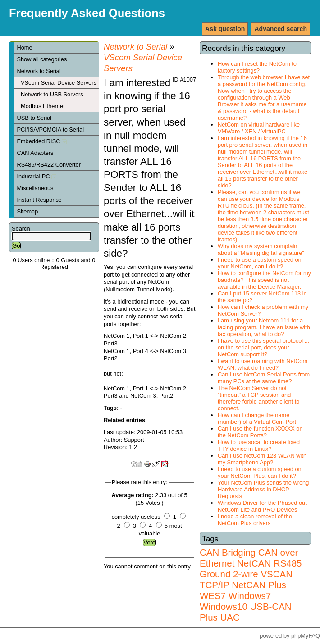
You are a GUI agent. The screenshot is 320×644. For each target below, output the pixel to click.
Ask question (225, 29)
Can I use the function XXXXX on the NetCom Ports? (260, 432)
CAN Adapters (35, 153)
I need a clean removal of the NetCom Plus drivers (255, 520)
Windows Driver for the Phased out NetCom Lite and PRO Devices (262, 506)
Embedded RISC (42, 141)
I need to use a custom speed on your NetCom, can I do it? (260, 263)
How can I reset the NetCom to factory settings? (257, 67)
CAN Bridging (228, 552)
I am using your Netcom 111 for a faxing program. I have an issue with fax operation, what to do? (264, 327)
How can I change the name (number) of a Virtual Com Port (257, 418)
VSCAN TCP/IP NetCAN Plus (246, 579)
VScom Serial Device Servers (59, 83)
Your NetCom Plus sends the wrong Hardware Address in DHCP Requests (263, 489)
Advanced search (281, 29)
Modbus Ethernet (43, 106)
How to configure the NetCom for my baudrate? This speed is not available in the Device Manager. (264, 280)
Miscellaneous (35, 188)
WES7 (213, 596)
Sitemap (27, 211)
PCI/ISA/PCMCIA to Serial (50, 129)
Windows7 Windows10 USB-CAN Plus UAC (246, 606)
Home (24, 48)
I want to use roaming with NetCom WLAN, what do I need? (263, 364)
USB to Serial (34, 118)
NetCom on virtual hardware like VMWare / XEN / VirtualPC (259, 128)
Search (21, 229)
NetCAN (254, 563)
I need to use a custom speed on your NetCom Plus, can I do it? (260, 472)
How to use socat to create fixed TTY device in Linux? (259, 445)
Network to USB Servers (52, 94)
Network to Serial (39, 71)
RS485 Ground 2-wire (251, 569)
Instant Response (39, 200)
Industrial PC (37, 176)
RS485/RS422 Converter (49, 165)
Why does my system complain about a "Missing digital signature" (261, 249)
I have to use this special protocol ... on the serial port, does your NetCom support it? (263, 347)
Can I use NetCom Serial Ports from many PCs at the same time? (264, 378)
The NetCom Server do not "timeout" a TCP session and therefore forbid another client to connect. (258, 398)
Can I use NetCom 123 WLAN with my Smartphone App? (262, 459)
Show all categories (42, 59)
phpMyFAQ (306, 636)
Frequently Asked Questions (87, 13)
